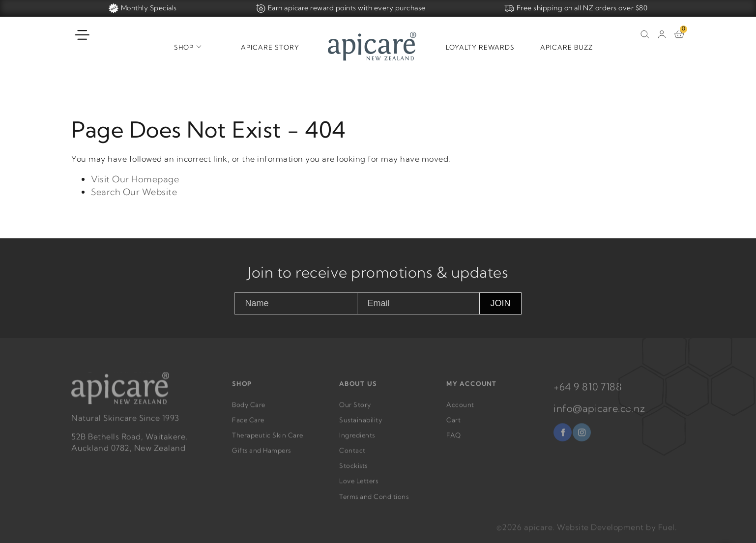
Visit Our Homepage (135, 180)
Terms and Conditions (374, 502)
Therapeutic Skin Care (268, 441)
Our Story (355, 410)
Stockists (353, 472)
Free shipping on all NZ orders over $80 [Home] (576, 8)
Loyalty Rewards (480, 47)
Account (460, 410)
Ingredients (357, 441)
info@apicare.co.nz (599, 414)
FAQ (454, 441)
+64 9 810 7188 (588, 392)
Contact (352, 457)
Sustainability (361, 426)
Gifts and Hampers (262, 457)
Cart (453, 426)
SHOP (242, 389)
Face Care (248, 426)
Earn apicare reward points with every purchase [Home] (341, 8)
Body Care (249, 410)
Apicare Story (270, 47)
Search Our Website (134, 192)
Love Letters (359, 487)
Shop (184, 47)
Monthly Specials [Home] (143, 8)
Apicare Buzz (567, 47)
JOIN (500, 303)
